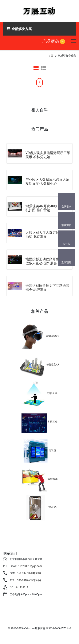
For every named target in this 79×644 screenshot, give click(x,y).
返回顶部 (66, 262)
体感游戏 (52, 479)
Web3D (52, 508)
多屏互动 (52, 422)
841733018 (22, 587)
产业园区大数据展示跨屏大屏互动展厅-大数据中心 (47, 182)
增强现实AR (52, 365)
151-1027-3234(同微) (29, 573)
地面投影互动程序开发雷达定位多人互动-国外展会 (47, 261)
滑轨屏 (52, 451)
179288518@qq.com (30, 566)
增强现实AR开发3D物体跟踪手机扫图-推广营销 (48, 208)
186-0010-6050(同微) (29, 580)
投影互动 (52, 393)
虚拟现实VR (52, 336)
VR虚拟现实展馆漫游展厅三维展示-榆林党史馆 (48, 155)
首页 (51, 56)
